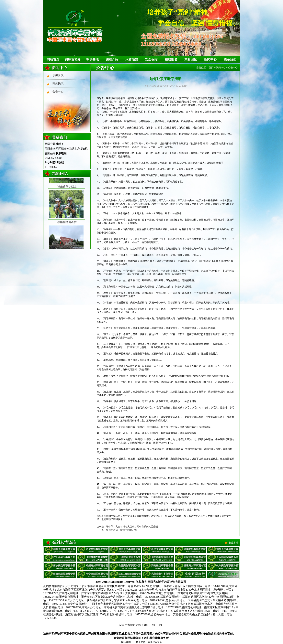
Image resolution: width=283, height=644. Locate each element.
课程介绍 (112, 59)
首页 (211, 68)
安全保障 (151, 59)
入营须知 (132, 59)
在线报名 (171, 59)
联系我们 (230, 59)
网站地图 (126, 642)
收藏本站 (233, 543)
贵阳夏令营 (147, 105)
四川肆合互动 (155, 642)
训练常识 (58, 75)
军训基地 (92, 59)
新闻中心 (210, 59)
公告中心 (58, 92)
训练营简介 (73, 59)
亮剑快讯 (58, 84)
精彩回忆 (191, 59)
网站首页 (53, 59)
